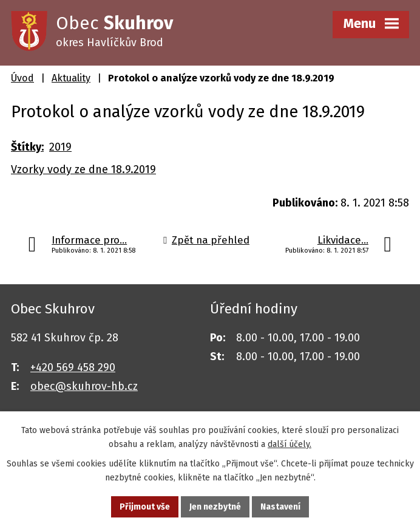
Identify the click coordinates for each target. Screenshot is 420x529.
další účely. (290, 444)
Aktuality (71, 78)
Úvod (22, 78)
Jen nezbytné (215, 507)
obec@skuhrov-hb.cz (84, 386)
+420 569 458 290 (73, 367)
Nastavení (280, 507)
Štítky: (27, 147)
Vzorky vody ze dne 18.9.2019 (83, 169)
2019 (60, 147)
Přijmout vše (145, 507)
